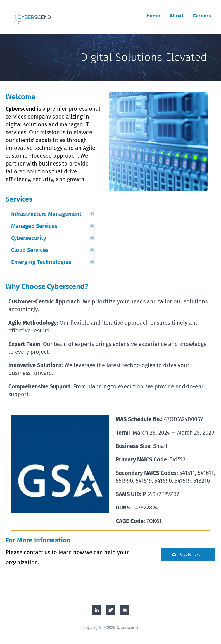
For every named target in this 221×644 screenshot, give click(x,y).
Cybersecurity (29, 238)
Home (153, 16)
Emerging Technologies (41, 262)
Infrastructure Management (46, 214)
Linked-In (97, 610)
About (176, 16)
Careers (202, 16)
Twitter (110, 610)
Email (124, 610)
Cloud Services (30, 250)
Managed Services (34, 226)
